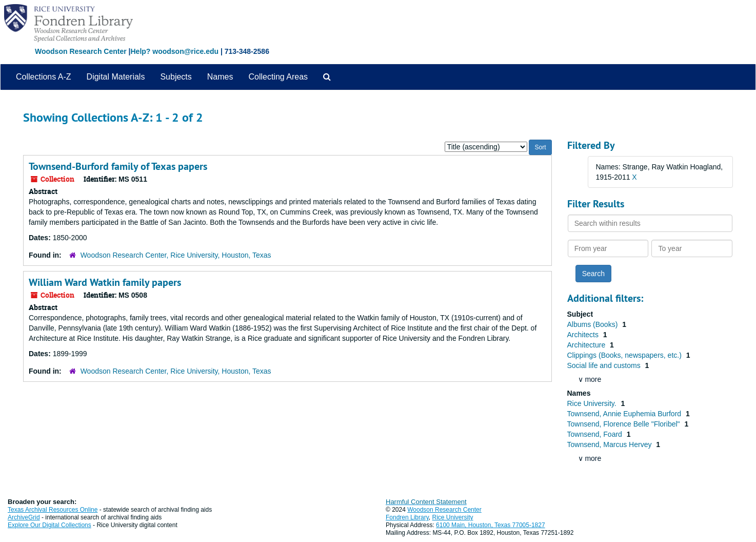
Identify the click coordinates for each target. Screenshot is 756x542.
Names (220, 77)
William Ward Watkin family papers (105, 282)
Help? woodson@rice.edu (174, 51)
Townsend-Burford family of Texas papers (118, 166)
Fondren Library (407, 517)
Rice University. (593, 403)
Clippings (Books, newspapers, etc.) (625, 355)
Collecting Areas (278, 77)
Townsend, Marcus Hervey (611, 444)
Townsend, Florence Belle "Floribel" (625, 424)
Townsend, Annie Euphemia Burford (625, 414)
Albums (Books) (594, 324)
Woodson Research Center (81, 51)
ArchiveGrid (24, 517)
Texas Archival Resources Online (53, 510)
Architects (584, 335)
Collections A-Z (44, 77)
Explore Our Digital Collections (49, 525)
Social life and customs (605, 365)
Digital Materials (116, 77)
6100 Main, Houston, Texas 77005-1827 (491, 525)
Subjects (176, 77)
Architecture (588, 345)
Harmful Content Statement (426, 502)
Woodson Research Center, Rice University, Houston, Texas (176, 255)
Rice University (453, 517)
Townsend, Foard (596, 434)
